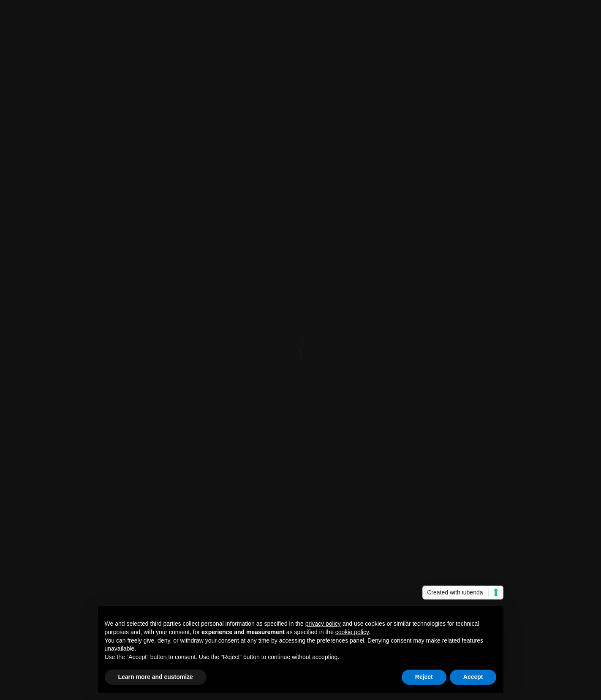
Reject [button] (424, 677)
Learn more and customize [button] (156, 677)
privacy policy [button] (323, 624)
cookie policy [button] (352, 632)
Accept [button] (473, 677)
